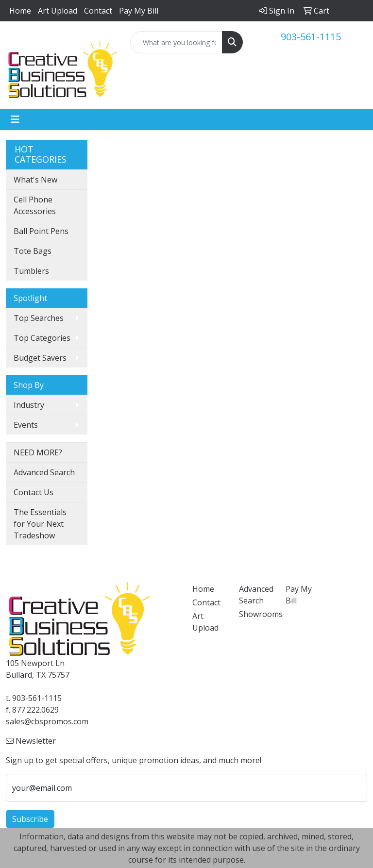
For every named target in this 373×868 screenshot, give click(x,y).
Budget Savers (40, 358)
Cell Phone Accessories (35, 205)
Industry (29, 405)
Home (20, 11)
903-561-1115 (311, 37)
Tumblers (31, 271)
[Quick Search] (176, 42)
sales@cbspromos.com (47, 721)
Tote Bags (33, 251)
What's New (35, 180)
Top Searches (39, 318)
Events (26, 425)
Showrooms (256, 614)
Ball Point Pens (41, 231)
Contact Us (34, 492)
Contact (98, 11)
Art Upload (58, 11)
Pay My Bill (139, 11)
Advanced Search (44, 472)
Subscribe (30, 819)
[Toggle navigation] (15, 119)
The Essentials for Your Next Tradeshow (40, 524)
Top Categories (42, 338)
